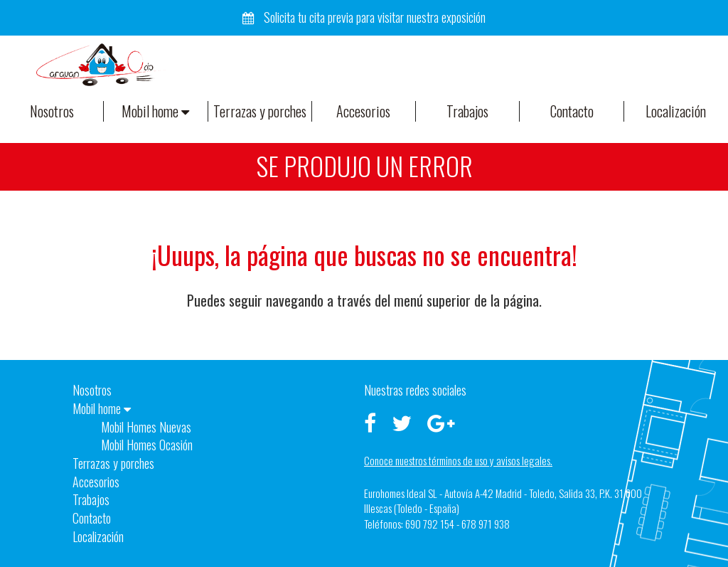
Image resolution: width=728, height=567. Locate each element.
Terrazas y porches (260, 111)
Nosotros (52, 111)
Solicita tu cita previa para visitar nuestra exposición (364, 17)
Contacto (572, 111)
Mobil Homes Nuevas (146, 427)
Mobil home (155, 111)
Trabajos (467, 111)
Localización (676, 111)
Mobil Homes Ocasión (147, 445)
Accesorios (363, 111)
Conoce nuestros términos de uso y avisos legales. (458, 460)
